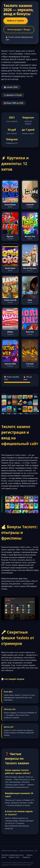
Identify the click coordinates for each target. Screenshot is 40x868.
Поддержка (26, 857)
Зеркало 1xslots (14, 857)
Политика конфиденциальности (13, 855)
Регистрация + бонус (19, 29)
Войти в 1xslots (16, 21)
